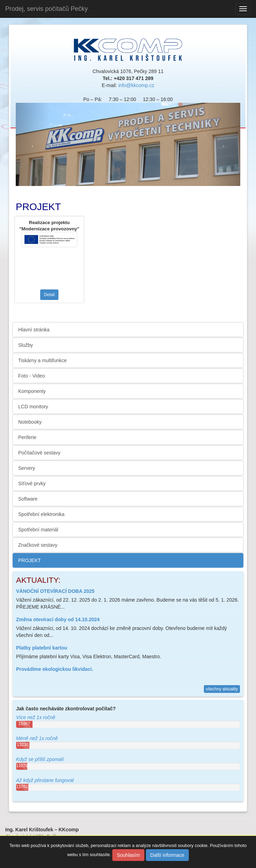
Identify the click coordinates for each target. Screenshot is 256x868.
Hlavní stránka (34, 330)
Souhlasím (128, 855)
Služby (26, 345)
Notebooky (30, 422)
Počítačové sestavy (39, 453)
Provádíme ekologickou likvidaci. (55, 669)
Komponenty (32, 391)
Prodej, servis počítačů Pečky (47, 9)
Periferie (27, 437)
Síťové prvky (32, 483)
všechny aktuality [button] (222, 689)
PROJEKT (30, 560)
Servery (27, 468)
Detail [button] (49, 295)
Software (28, 499)
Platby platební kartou (42, 648)
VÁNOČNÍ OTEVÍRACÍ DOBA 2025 (55, 591)
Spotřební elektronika (41, 514)
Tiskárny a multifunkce (42, 360)
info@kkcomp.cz (136, 85)
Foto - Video (31, 376)
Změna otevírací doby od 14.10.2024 (58, 619)
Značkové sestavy (38, 545)
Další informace (167, 855)
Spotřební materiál (38, 530)
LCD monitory (33, 407)
